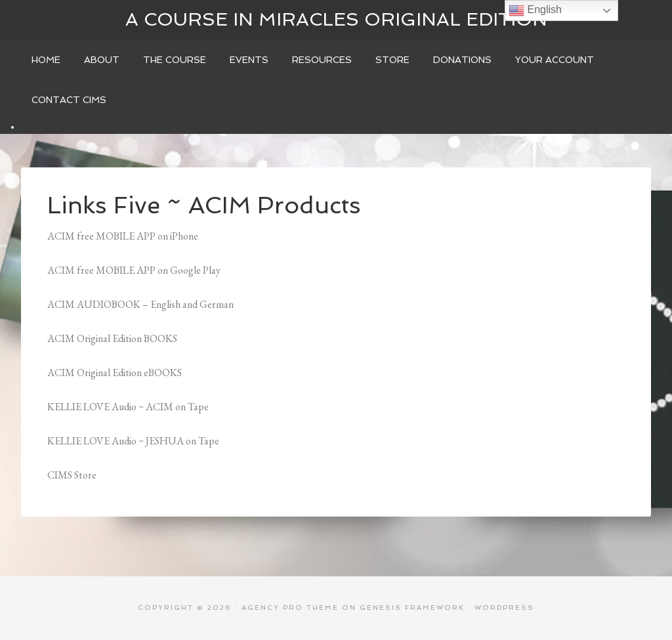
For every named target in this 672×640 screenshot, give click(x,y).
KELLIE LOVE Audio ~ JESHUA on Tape (133, 441)
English (535, 11)
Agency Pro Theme (290, 608)
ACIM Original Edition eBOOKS (115, 373)
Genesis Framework (412, 608)
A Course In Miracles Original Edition (336, 19)
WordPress (504, 608)
